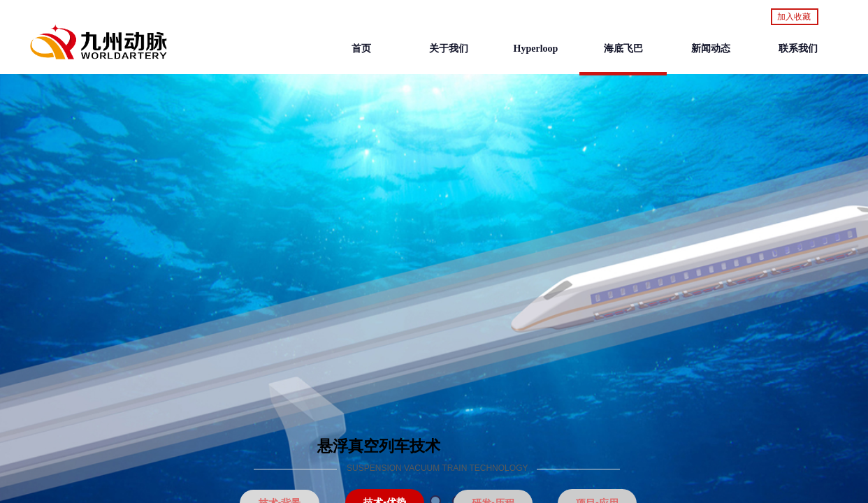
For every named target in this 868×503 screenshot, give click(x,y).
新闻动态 (711, 49)
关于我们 (449, 49)
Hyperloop (536, 49)
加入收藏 (794, 17)
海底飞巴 (623, 49)
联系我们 (798, 49)
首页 (361, 49)
